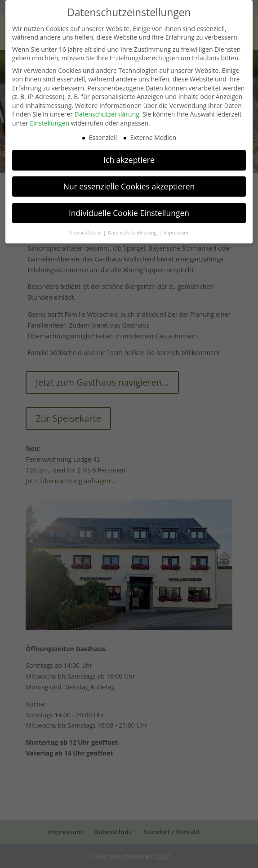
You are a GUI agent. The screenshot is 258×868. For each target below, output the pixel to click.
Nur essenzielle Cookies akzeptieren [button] (129, 183)
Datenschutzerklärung (107, 111)
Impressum (176, 229)
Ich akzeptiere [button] (129, 157)
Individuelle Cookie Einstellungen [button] (129, 210)
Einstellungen (49, 120)
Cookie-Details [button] (86, 229)
